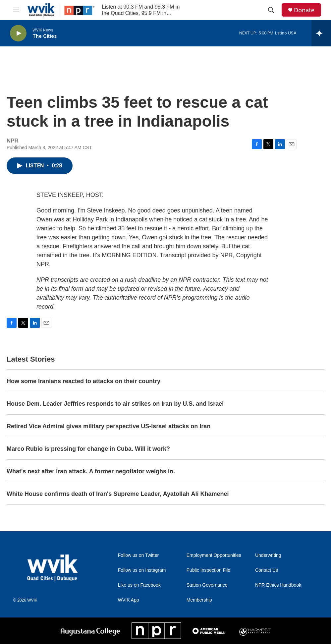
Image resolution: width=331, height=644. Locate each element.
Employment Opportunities (214, 555)
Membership (199, 600)
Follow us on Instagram (142, 570)
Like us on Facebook (139, 585)
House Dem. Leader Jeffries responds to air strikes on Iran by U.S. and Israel (115, 404)
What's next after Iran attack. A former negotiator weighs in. (91, 471)
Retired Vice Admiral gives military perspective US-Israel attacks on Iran (109, 426)
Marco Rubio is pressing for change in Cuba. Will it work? (88, 449)
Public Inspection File (208, 570)
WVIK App (129, 600)
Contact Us (267, 570)
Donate (304, 10)
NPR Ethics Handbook (278, 585)
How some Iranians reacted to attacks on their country (83, 381)
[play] (18, 33)
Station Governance (207, 585)
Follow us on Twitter (138, 555)
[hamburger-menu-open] (16, 10)
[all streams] (321, 33)
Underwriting (268, 555)
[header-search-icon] (271, 10)
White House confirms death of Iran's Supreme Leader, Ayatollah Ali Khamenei (118, 494)
